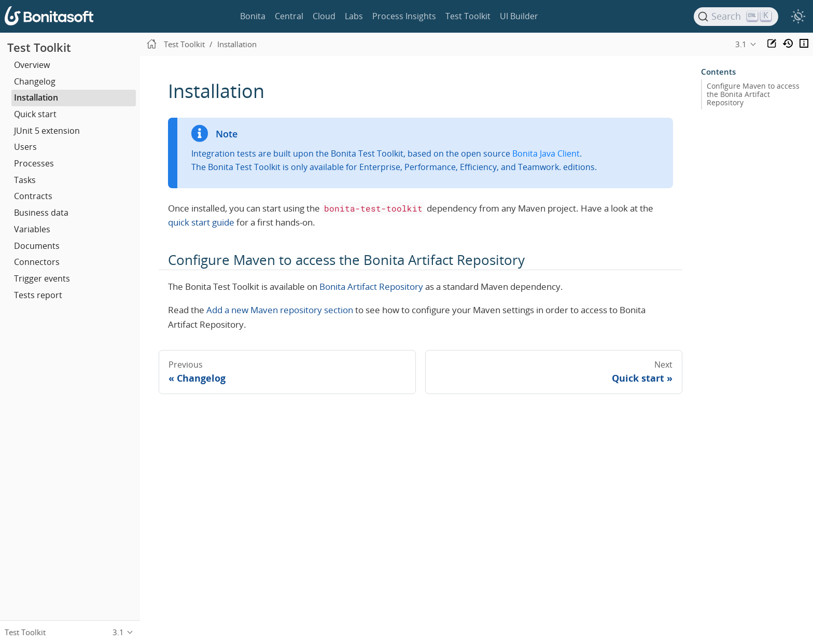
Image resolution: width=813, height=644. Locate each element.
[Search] (736, 17)
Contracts (33, 196)
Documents (37, 246)
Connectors (37, 262)
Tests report (38, 295)
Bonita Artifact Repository (371, 286)
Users (25, 147)
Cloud (324, 16)
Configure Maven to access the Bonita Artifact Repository (753, 94)
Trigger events (42, 278)
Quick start (35, 114)
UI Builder (519, 16)
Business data (41, 213)
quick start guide (201, 222)
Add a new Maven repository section (280, 310)
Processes (34, 163)
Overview (32, 65)
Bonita (253, 16)
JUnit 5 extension (47, 131)
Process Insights (404, 16)
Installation (36, 97)
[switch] (798, 17)
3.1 (741, 44)
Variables (32, 229)
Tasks (25, 180)
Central (289, 16)
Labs (354, 16)
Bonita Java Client (546, 153)
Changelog (35, 81)
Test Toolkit (468, 16)
